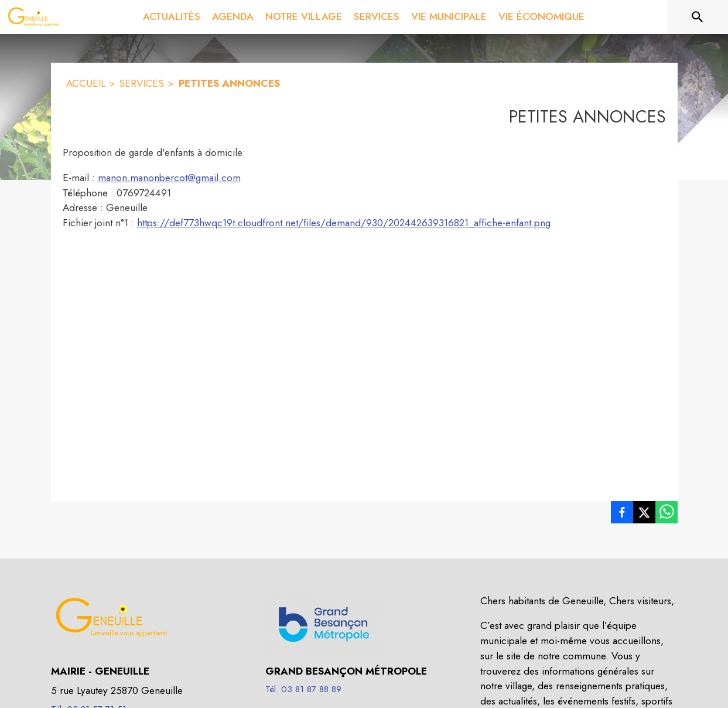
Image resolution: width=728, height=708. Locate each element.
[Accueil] (33, 17)
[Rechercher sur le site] (698, 17)
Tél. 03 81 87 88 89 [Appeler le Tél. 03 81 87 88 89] (303, 689)
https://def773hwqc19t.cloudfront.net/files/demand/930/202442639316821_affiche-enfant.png (344, 223)
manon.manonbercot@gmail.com (169, 178)
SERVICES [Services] (141, 83)
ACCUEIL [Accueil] (86, 83)
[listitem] (622, 515)
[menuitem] (172, 17)
